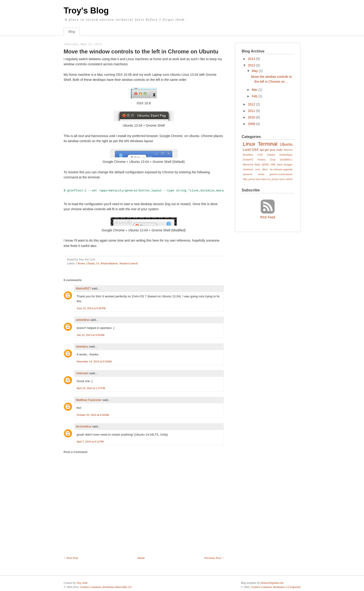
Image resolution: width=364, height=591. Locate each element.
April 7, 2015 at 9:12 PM (90, 442)
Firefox (261, 160)
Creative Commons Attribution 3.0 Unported (276, 587)
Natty (257, 164)
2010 (252, 117)
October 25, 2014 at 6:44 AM (93, 415)
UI (98, 263)
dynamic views (253, 174)
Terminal (268, 144)
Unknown (82, 373)
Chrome (81, 263)
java (272, 150)
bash (280, 164)
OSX (255, 150)
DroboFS (248, 160)
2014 (252, 59)
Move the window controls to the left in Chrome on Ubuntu (141, 51)
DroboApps (286, 155)
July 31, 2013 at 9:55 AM (91, 335)
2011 (252, 111)
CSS (260, 155)
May (255, 71)
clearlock (248, 169)
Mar (254, 90)
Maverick (248, 164)
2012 (252, 104)
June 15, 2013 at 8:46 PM (91, 308)
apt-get (264, 150)
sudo (279, 150)
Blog (72, 32)
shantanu (82, 346)
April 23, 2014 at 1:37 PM (91, 388)
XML (273, 164)
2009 (252, 124)
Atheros (288, 150)
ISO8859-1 (286, 160)
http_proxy (249, 179)
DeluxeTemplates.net (272, 583)
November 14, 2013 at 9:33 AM (94, 361)
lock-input (261, 179)
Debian (271, 155)
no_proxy (273, 179)
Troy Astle (82, 583)
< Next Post (71, 558)
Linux (249, 144)
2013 (252, 65)
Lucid (247, 150)
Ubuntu (91, 263)
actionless (83, 320)
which (289, 179)
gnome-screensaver (281, 174)
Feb (254, 96)
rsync (282, 179)
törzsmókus (84, 426)
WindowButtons (109, 263)
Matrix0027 (83, 288)
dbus (265, 169)
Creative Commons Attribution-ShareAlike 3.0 (106, 587)
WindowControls (129, 263)
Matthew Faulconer (89, 400)
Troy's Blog (86, 11)
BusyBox (248, 155)
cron (258, 169)
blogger (288, 164)
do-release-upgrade (281, 169)
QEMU (266, 164)
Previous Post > (214, 558)
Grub (273, 160)
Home (141, 558)
